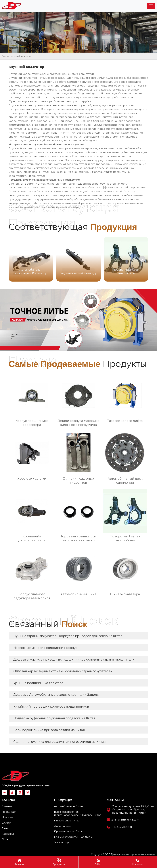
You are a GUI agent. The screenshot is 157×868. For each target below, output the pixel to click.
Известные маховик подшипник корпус (45, 648)
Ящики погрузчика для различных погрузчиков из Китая (59, 742)
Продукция (59, 862)
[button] (142, 259)
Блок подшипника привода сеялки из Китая (49, 730)
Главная (6, 56)
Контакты (137, 862)
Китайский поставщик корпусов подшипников (51, 706)
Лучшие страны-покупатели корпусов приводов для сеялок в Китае (68, 636)
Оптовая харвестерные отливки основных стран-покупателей (63, 671)
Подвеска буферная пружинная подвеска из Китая (54, 718)
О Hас (98, 862)
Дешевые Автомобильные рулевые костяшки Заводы (56, 695)
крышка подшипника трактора (38, 683)
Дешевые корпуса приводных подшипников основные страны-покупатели (74, 659)
